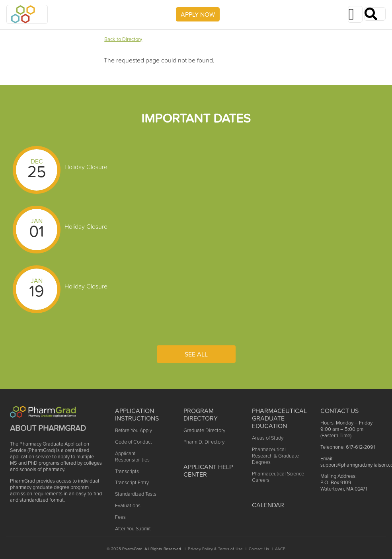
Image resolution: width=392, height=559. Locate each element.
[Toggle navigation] (355, 14)
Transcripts (127, 471)
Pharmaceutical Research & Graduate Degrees (275, 456)
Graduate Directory (204, 430)
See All (196, 354)
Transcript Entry (132, 482)
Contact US (339, 411)
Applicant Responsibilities (132, 457)
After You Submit (133, 529)
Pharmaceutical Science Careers (278, 477)
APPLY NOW (198, 14)
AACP (280, 549)
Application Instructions (137, 414)
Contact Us (259, 549)
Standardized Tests (136, 494)
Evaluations (128, 505)
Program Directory (201, 414)
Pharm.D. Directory (204, 442)
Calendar (268, 505)
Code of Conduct (134, 442)
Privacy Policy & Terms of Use (215, 549)
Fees (120, 517)
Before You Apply (134, 430)
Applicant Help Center (208, 470)
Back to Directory (123, 39)
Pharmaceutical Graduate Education (279, 418)
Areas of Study (268, 438)
